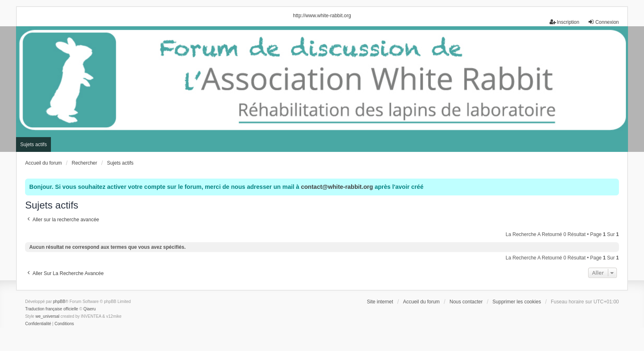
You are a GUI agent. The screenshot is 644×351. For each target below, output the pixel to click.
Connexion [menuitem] (603, 22)
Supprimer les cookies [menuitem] (517, 302)
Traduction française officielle (52, 309)
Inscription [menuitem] (565, 22)
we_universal (47, 316)
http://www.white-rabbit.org (322, 16)
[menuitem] (38, 324)
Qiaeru (90, 309)
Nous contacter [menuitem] (466, 302)
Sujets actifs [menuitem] (33, 145)
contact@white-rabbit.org (337, 187)
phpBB (59, 302)
